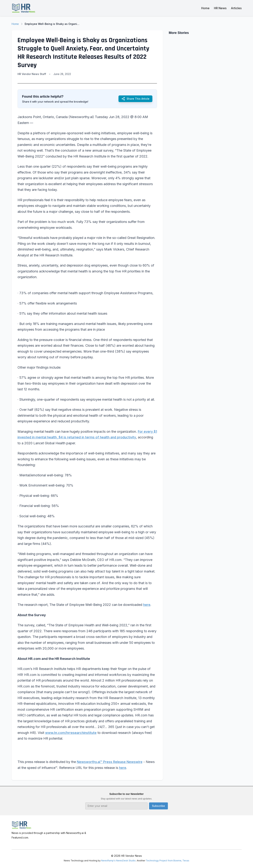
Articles (236, 8)
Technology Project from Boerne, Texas (167, 861)
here (147, 605)
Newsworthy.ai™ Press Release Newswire (110, 762)
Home (205, 8)
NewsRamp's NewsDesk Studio (118, 861)
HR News (220, 8)
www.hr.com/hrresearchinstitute (71, 733)
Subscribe (158, 806)
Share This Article (135, 99)
